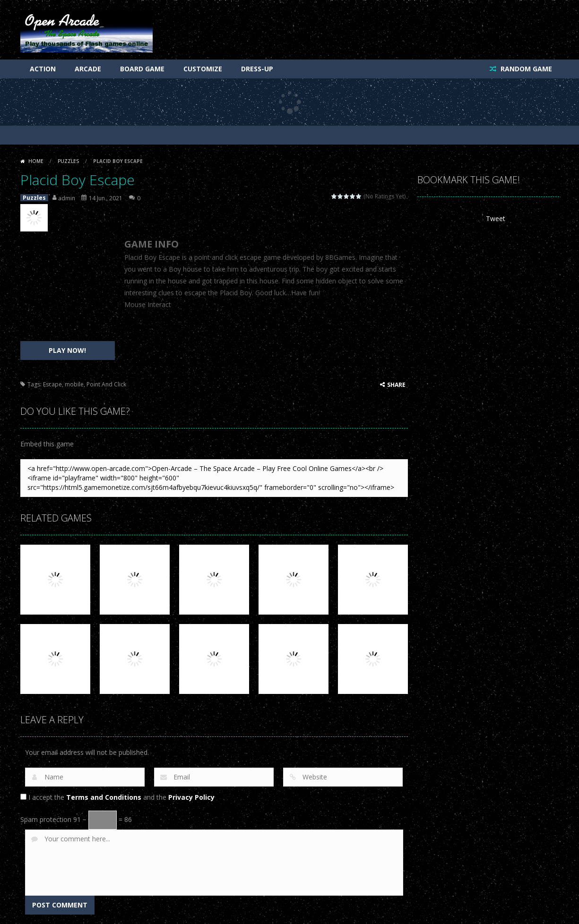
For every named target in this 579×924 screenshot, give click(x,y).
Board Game (142, 69)
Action (43, 69)
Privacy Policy (191, 797)
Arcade (88, 69)
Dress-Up (257, 69)
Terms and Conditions (104, 797)
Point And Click (106, 384)
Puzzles (68, 161)
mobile (74, 384)
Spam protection (46, 819)
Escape (52, 384)
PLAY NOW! (67, 350)
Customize (203, 69)
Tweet (496, 218)
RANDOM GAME (525, 69)
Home (36, 161)
